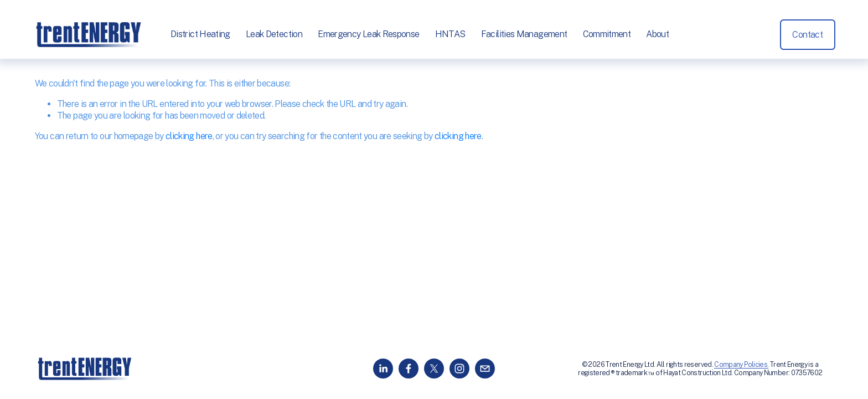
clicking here (189, 136)
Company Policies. (741, 364)
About (660, 35)
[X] (434, 369)
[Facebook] (409, 369)
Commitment (609, 35)
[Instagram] (459, 369)
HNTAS (452, 35)
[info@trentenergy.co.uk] (485, 369)
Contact (806, 35)
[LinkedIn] (383, 369)
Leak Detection (276, 35)
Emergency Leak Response (371, 35)
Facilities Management (526, 35)
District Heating (203, 35)
